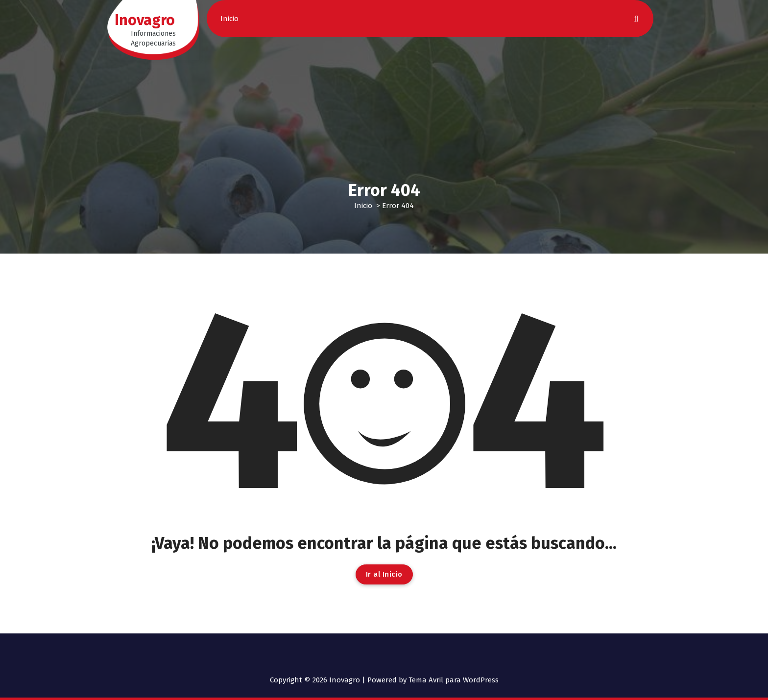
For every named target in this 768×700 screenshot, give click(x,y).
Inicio (229, 19)
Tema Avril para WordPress (454, 680)
